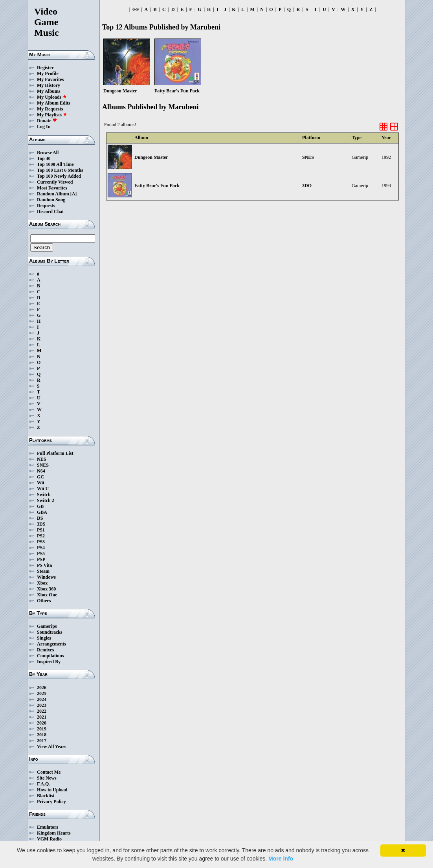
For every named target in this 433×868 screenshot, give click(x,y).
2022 (42, 711)
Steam (43, 571)
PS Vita (44, 565)
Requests (46, 206)
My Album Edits (54, 103)
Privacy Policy (51, 802)
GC (40, 477)
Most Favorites (52, 188)
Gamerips (47, 626)
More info (281, 859)
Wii (40, 483)
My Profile (48, 74)
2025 (42, 693)
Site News (47, 778)
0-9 (136, 9)
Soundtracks (50, 632)
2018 (42, 735)
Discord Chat (50, 211)
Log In (44, 127)
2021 (42, 717)
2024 (42, 699)
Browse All (48, 153)
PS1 (41, 530)
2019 (42, 729)
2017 (42, 741)
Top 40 (44, 158)
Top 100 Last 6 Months (60, 170)
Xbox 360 (46, 589)
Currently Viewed (55, 182)
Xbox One (47, 595)
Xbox (42, 583)
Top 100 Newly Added (59, 176)
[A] (74, 194)
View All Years (51, 747)
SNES (43, 465)
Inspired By (49, 662)
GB (40, 506)
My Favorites (50, 79)
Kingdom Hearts (54, 833)
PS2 (41, 536)
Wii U (43, 489)
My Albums (49, 91)
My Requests (50, 109)
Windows (46, 577)
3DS (41, 524)
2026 (42, 688)
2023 (42, 705)
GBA (42, 512)
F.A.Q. (43, 784)
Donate (47, 121)
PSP (41, 559)
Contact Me (49, 772)
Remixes (45, 650)
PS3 (41, 542)
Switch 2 (46, 500)
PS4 (41, 548)
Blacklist (46, 796)
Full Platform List (55, 453)
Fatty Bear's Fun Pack (157, 186)
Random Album (53, 194)
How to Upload (52, 790)
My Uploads (52, 97)
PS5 (41, 554)
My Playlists (52, 115)
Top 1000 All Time (55, 164)
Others (44, 601)
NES (41, 459)
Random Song (51, 200)
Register (45, 68)
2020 (42, 723)
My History (49, 85)
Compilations (50, 656)
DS (40, 518)
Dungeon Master (151, 157)
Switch (44, 495)
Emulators (48, 827)
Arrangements (51, 644)
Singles (44, 638)
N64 (41, 471)
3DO (307, 186)
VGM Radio (49, 839)
